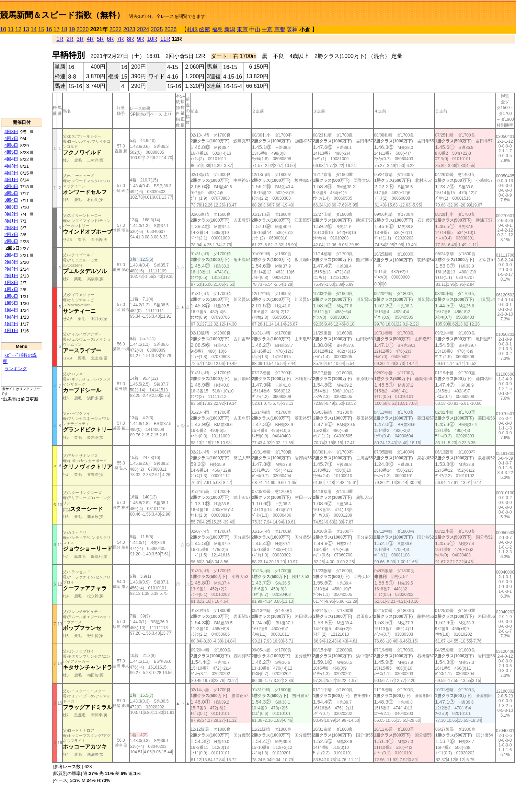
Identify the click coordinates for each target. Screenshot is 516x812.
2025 (157, 29)
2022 (116, 29)
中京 (267, 29)
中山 (255, 30)
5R (100, 39)
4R (90, 39)
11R (165, 39)
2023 (129, 29)
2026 (171, 29)
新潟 (230, 29)
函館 (205, 29)
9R (140, 39)
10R (152, 39)
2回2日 (11, 269)
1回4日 (11, 310)
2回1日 (11, 276)
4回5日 (11, 152)
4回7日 (11, 138)
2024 (143, 29)
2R (70, 39)
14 (34, 29)
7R (120, 39)
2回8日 (11, 228)
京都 (280, 29)
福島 (217, 29)
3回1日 (11, 221)
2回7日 (11, 234)
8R (130, 39)
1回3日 (11, 317)
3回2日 (11, 214)
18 (64, 29)
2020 (83, 29)
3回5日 (11, 193)
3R (80, 39)
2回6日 (11, 241)
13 (26, 29)
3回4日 (11, 200)
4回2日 (11, 173)
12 (19, 29)
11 (11, 29)
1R (60, 39)
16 (49, 29)
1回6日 (11, 296)
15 (41, 29)
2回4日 (11, 255)
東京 (242, 29)
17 (57, 29)
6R (110, 39)
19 (72, 29)
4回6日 (11, 145)
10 (3, 29)
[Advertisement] (22, 76)
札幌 (192, 29)
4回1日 (11, 180)
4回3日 (11, 166)
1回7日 (11, 289)
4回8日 (11, 132)
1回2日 (11, 324)
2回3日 (11, 262)
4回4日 (11, 159)
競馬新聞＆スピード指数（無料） (62, 15)
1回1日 (11, 331)
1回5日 (11, 303)
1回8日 (11, 283)
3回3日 (11, 207)
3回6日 (11, 186)
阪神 (292, 30)
